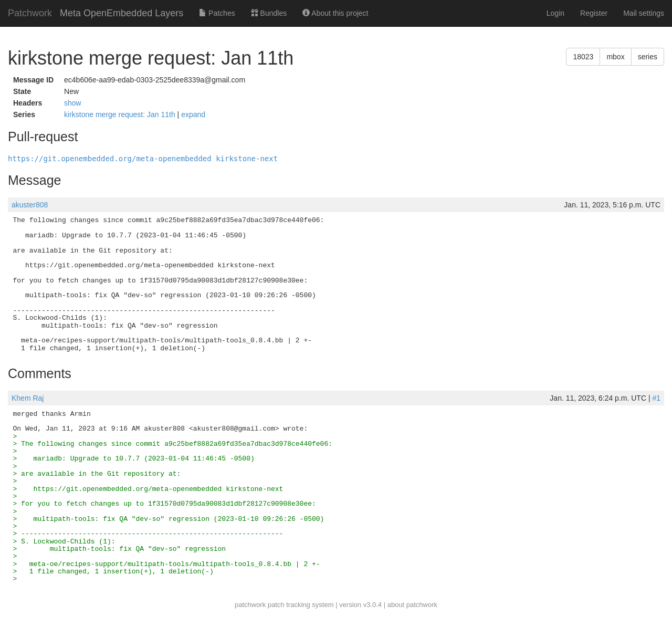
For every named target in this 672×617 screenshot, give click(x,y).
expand (193, 114)
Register (594, 13)
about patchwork (412, 605)
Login (555, 13)
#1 (656, 398)
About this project (335, 13)
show (73, 103)
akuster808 (30, 205)
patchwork (250, 605)
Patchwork (30, 13)
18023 (583, 57)
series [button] (648, 57)
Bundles (269, 13)
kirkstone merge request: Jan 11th (121, 114)
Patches (217, 13)
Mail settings (644, 13)
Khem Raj (28, 398)
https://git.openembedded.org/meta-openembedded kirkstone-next (143, 159)
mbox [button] (615, 57)
